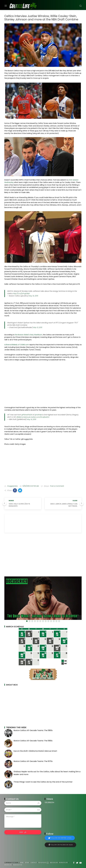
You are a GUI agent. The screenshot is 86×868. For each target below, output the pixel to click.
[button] (15, 490)
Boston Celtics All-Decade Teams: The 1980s (33, 730)
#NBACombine (22, 417)
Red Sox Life (54, 863)
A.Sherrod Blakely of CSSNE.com (17, 345)
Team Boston (17, 865)
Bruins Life (8, 865)
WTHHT (27, 863)
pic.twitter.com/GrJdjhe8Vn (39, 417)
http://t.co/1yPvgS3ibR (21, 293)
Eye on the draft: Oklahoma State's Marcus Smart (35, 751)
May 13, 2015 (38, 327)
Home (22, 863)
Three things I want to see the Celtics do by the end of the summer (43, 782)
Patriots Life (63, 863)
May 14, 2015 (33, 296)
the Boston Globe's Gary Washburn (28, 335)
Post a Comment (57, 486)
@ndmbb (38, 415)
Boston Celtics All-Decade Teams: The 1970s (33, 761)
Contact (34, 863)
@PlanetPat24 (27, 415)
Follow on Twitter (61, 838)
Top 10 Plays (42, 863)
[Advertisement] (43, 466)
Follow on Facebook (62, 845)
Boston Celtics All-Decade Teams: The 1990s (33, 741)
